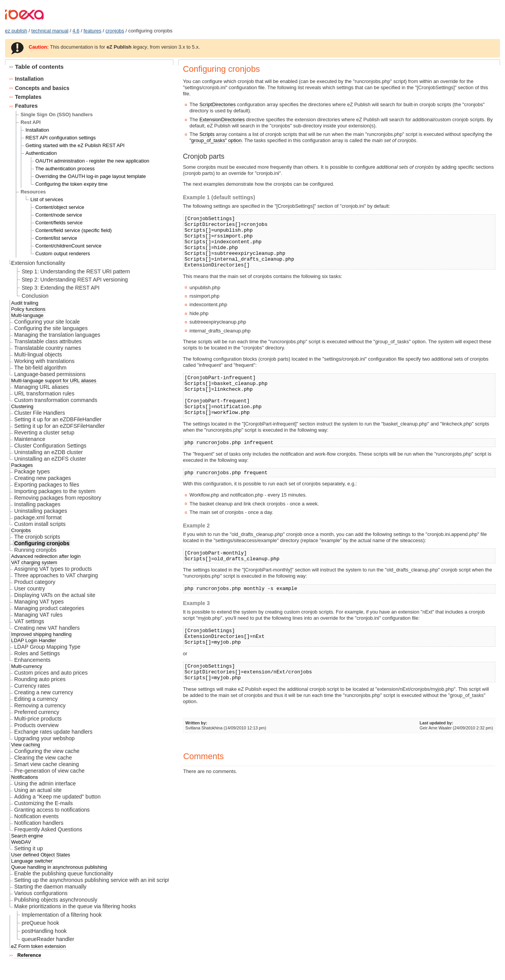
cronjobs (115, 31)
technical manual (50, 31)
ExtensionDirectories (222, 120)
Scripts (207, 134)
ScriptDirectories (217, 104)
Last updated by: (436, 723)
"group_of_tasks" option (216, 140)
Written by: (196, 723)
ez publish (16, 31)
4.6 (76, 31)
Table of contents (39, 67)
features (92, 31)
